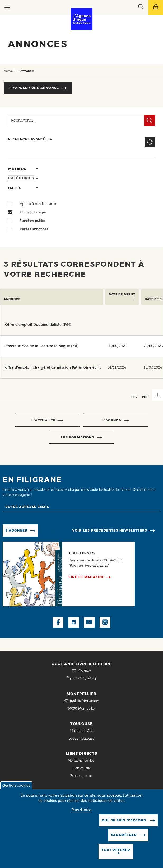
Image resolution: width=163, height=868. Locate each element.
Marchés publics (30, 221)
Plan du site (82, 768)
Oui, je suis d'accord (124, 825)
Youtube (89, 622)
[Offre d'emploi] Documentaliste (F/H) (38, 325)
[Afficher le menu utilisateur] (156, 7)
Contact (85, 671)
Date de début (122, 294)
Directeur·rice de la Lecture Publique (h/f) (41, 346)
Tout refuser (116, 855)
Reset (150, 142)
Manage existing (56, 530)
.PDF (145, 397)
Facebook (58, 622)
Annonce (12, 299)
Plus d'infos (81, 815)
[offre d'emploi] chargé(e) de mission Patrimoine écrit (52, 368)
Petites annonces (31, 229)
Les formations (78, 437)
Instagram (105, 622)
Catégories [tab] (21, 178)
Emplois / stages (31, 212)
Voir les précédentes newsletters (110, 530)
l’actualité (43, 420)
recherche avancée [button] (28, 139)
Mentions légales (82, 760)
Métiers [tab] (17, 169)
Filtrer (150, 120)
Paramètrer (124, 840)
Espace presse (81, 776)
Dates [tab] (15, 188)
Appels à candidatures (35, 204)
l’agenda (112, 420)
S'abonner (17, 530)
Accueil (9, 71)
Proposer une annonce (34, 88)
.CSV (134, 397)
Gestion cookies (16, 791)
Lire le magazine (87, 577)
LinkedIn (74, 622)
